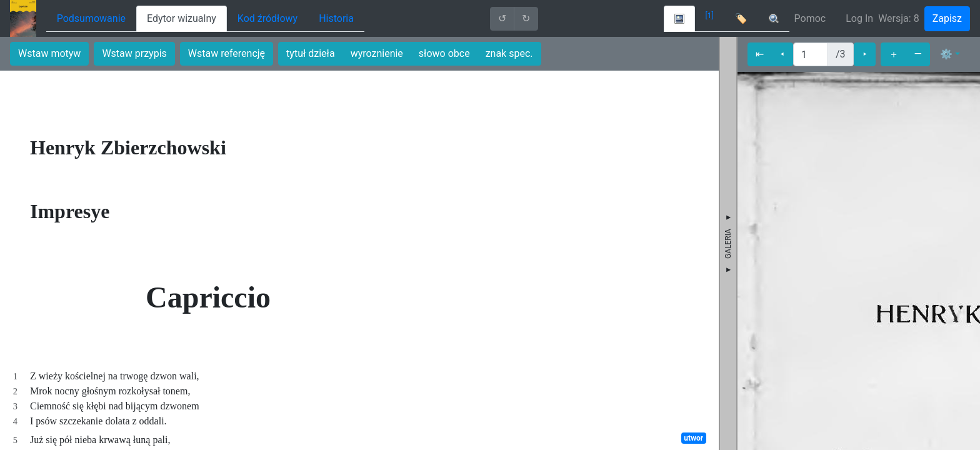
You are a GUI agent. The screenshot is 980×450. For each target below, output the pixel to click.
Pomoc (810, 18)
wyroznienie (377, 53)
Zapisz (947, 18)
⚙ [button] (946, 54)
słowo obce (444, 53)
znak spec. (509, 53)
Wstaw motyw (49, 53)
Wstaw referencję (227, 53)
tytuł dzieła (311, 53)
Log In (859, 18)
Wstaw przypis (134, 53)
